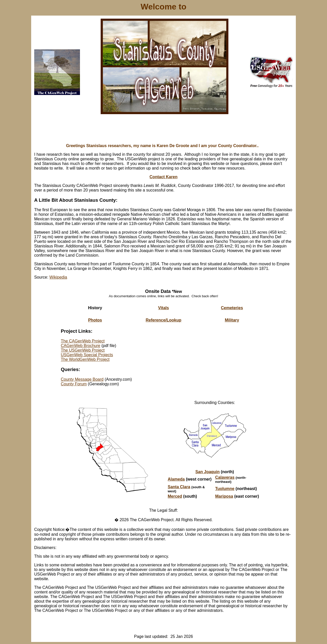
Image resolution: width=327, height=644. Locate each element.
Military (232, 320)
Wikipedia (58, 277)
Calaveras (225, 477)
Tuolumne (225, 489)
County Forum (74, 384)
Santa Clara (179, 487)
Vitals (163, 308)
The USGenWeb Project (83, 350)
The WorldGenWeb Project (85, 359)
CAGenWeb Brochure (80, 346)
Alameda (176, 479)
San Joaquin (208, 472)
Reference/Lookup (163, 320)
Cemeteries (232, 308)
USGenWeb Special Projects (87, 355)
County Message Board (82, 379)
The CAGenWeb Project (83, 341)
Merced (175, 496)
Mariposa (224, 496)
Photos (95, 320)
